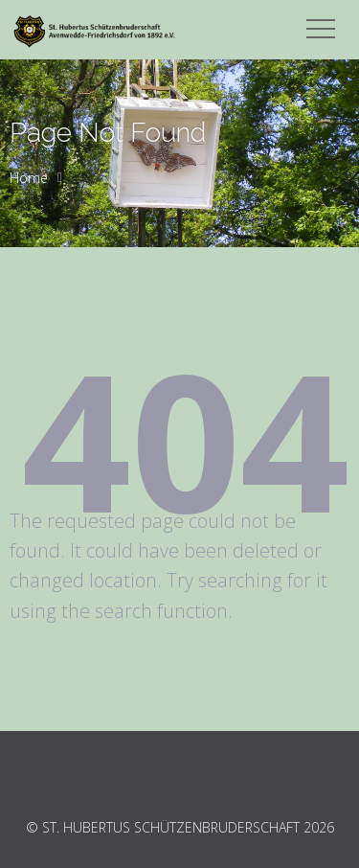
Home (29, 178)
